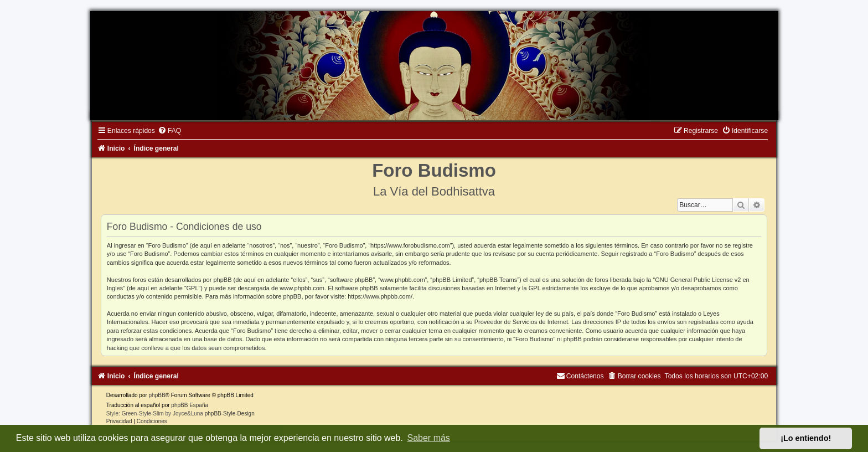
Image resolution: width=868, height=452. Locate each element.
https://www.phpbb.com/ (380, 296)
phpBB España (190, 405)
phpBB (157, 395)
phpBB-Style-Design (230, 414)
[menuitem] (169, 131)
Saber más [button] (429, 438)
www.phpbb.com (302, 288)
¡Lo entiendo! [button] (806, 438)
